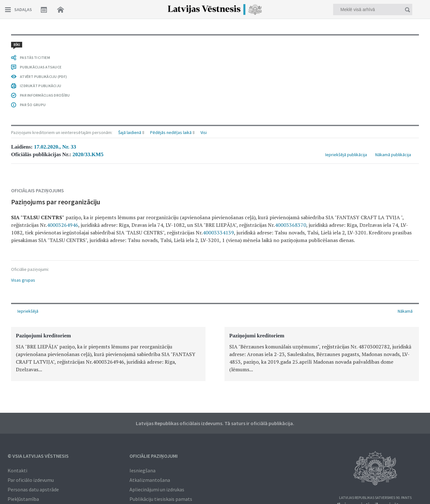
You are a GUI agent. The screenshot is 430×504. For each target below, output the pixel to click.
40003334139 (218, 233)
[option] (108, 354)
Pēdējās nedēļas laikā (171, 132)
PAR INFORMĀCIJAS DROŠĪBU (45, 95)
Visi (204, 132)
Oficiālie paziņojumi (154, 456)
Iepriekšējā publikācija (346, 155)
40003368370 (291, 225)
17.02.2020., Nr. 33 (55, 147)
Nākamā (405, 311)
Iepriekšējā (28, 311)
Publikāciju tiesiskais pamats (161, 499)
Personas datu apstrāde (33, 489)
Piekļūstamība (23, 499)
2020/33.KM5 (88, 154)
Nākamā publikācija (393, 155)
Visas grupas (23, 280)
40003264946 (63, 225)
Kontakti (17, 470)
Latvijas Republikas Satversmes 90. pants (375, 498)
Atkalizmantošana (150, 480)
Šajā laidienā (130, 132)
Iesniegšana (142, 470)
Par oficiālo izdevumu (31, 480)
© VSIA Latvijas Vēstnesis (38, 456)
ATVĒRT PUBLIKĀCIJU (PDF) (43, 77)
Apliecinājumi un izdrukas (157, 489)
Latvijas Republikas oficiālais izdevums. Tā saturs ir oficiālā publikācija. (215, 423)
